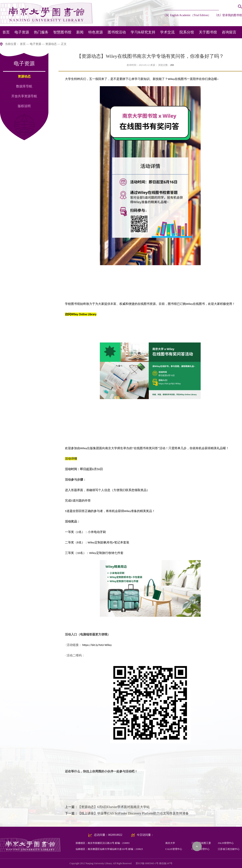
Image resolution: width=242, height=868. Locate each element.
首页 (6, 32)
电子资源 (22, 32)
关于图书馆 (208, 32)
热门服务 (41, 32)
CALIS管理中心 (174, 849)
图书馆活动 (117, 32)
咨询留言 (229, 32)
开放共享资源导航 (24, 96)
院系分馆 (187, 32)
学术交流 (167, 32)
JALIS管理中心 (226, 843)
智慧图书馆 (62, 32)
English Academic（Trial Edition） (190, 15)
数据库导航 (24, 86)
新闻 (80, 32)
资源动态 (51, 44)
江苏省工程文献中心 (229, 849)
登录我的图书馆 (232, 15)
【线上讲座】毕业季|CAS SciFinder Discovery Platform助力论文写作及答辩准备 (133, 813)
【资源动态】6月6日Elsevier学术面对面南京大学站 (114, 807)
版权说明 (24, 106)
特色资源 (96, 32)
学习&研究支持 (143, 32)
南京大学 (170, 843)
